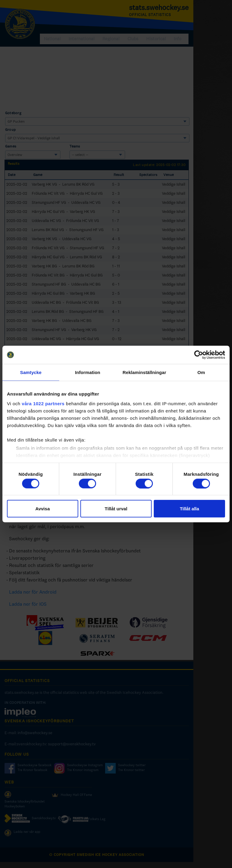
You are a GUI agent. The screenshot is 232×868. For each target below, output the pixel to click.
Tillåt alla (189, 509)
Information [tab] (88, 372)
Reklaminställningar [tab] (144, 372)
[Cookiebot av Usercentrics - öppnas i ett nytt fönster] (199, 355)
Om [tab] (201, 372)
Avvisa (43, 509)
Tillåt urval (116, 509)
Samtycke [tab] (31, 372)
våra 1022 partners (43, 403)
